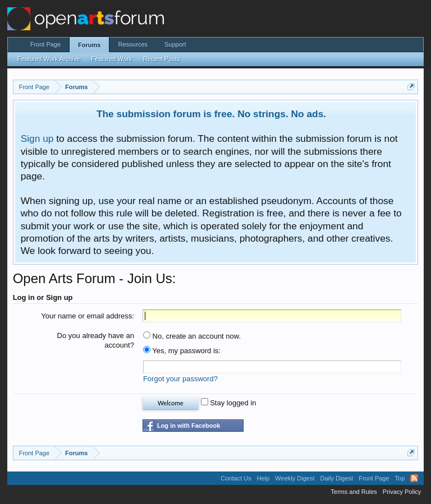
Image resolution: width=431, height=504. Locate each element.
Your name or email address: (88, 316)
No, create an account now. (192, 336)
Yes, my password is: (182, 351)
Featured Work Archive (49, 59)
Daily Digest (336, 478)
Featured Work (111, 59)
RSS (414, 478)
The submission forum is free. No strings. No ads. (211, 114)
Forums (89, 45)
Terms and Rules (354, 492)
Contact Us (236, 478)
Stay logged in (229, 403)
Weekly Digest (295, 478)
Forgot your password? (180, 379)
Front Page (45, 44)
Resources (133, 44)
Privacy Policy (402, 492)
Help (263, 478)
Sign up (37, 138)
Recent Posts (161, 59)
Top (400, 478)
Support (175, 44)
